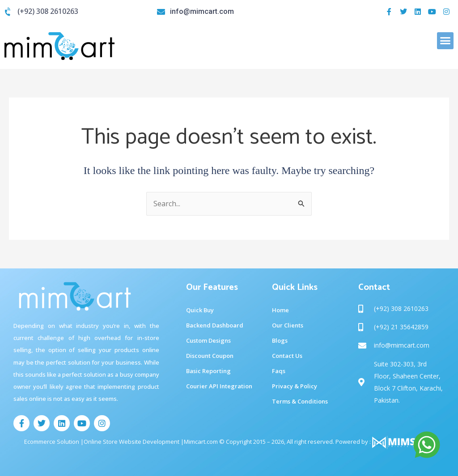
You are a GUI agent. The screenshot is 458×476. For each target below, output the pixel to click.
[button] (445, 41)
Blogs (280, 340)
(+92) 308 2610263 (48, 11)
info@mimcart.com (202, 11)
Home (280, 310)
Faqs (279, 371)
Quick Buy (200, 310)
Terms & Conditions (300, 401)
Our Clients (288, 325)
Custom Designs (208, 340)
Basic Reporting (208, 371)
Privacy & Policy (295, 386)
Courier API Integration (219, 386)
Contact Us (287, 356)
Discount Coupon (210, 356)
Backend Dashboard (215, 325)
